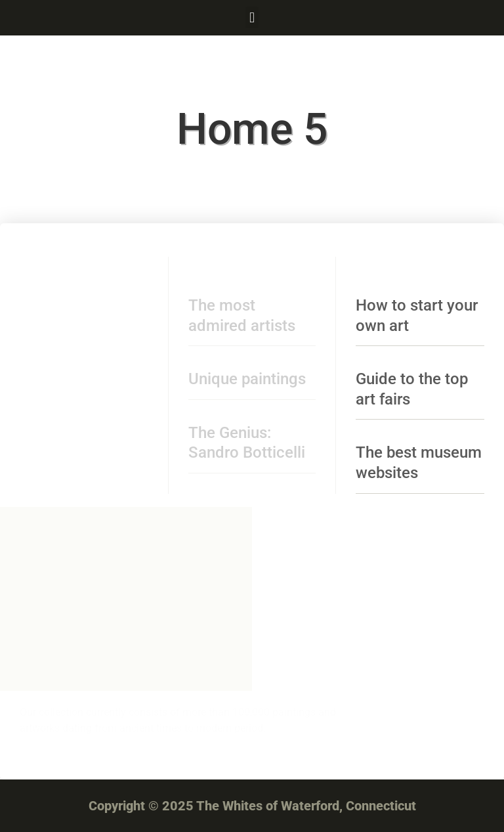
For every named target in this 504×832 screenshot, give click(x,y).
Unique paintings (247, 379)
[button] (252, 17)
